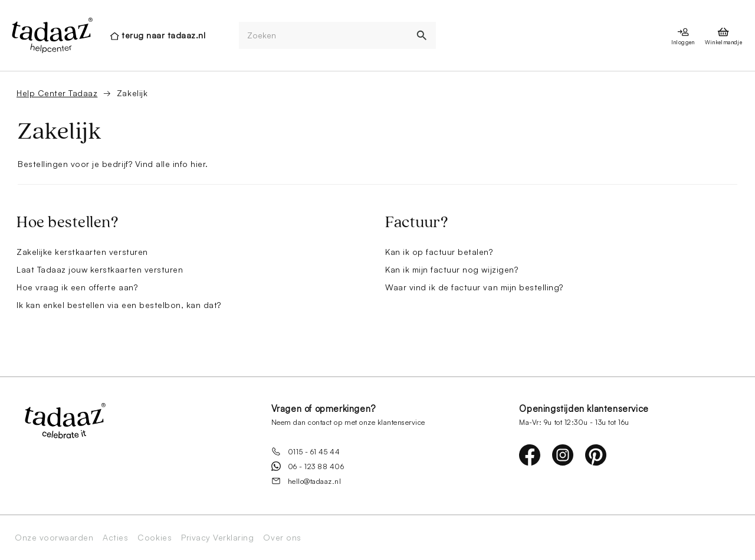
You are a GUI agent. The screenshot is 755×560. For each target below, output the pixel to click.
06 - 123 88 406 (308, 466)
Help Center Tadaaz (57, 93)
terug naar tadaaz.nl (163, 35)
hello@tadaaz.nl (306, 481)
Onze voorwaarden (54, 538)
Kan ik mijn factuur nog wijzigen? (452, 269)
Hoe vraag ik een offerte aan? (77, 287)
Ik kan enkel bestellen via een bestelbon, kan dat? (119, 305)
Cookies (155, 538)
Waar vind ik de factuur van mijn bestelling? (474, 287)
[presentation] (51, 35)
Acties (115, 538)
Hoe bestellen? (67, 222)
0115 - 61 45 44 (306, 451)
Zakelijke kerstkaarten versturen (82, 252)
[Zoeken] (324, 36)
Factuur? (416, 222)
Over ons (282, 538)
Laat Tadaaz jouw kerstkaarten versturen (100, 269)
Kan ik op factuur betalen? (439, 252)
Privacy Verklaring (217, 538)
